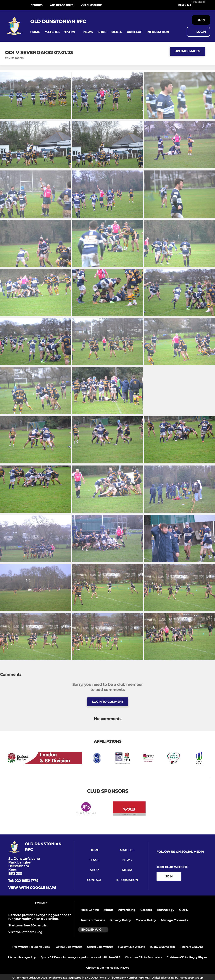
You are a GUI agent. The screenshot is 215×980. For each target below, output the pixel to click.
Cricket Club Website (100, 947)
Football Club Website (68, 947)
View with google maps (32, 888)
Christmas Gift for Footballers (143, 957)
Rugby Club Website (163, 947)
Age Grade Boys (62, 5)
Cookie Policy (146, 920)
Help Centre (90, 910)
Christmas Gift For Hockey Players (108, 968)
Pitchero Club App (192, 947)
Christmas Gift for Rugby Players (187, 957)
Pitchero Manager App (22, 957)
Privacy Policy (121, 920)
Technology (165, 910)
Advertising (127, 910)
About (108, 910)
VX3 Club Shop (91, 5)
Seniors (37, 5)
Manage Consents (174, 920)
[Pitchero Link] (202, 7)
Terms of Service (93, 920)
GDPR (184, 910)
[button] (35, 32)
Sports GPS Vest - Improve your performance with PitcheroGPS (80, 957)
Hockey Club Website (132, 947)
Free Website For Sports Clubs (31, 947)
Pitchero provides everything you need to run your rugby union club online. (40, 917)
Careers (146, 910)
